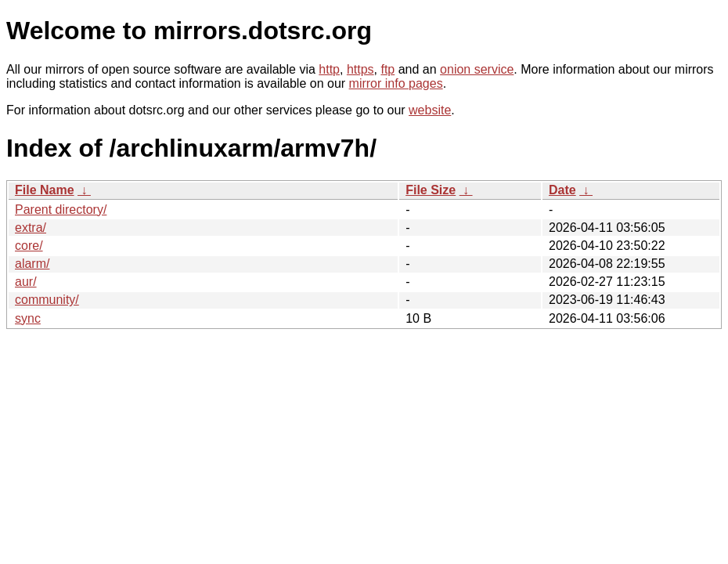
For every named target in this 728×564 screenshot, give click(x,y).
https (360, 69)
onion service (477, 69)
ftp (387, 69)
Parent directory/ (61, 210)
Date (562, 190)
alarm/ (32, 264)
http (329, 69)
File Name (45, 190)
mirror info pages (396, 83)
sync (28, 318)
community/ (47, 300)
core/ (29, 246)
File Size (431, 190)
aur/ (26, 282)
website (430, 110)
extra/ (31, 228)
